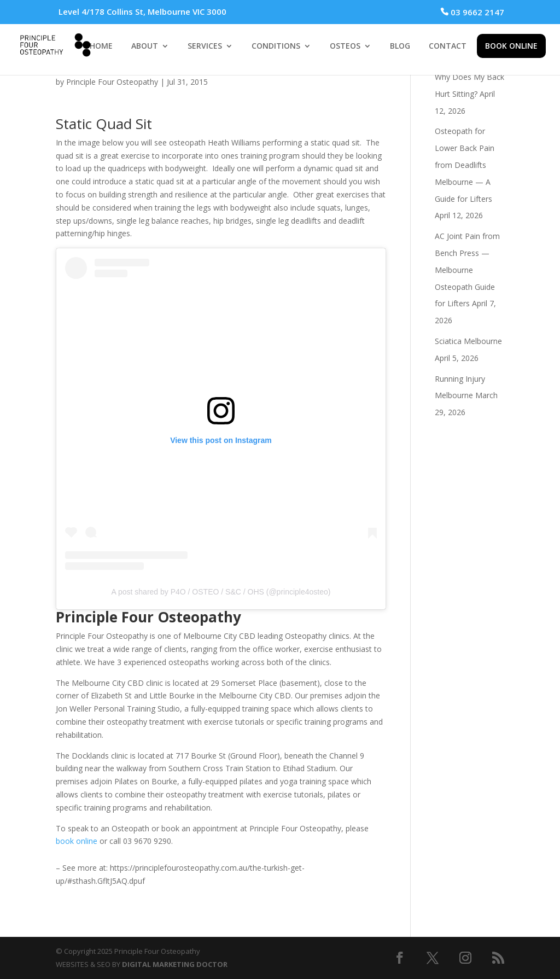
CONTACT (448, 46)
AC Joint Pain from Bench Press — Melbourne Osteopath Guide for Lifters (467, 270)
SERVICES (205, 46)
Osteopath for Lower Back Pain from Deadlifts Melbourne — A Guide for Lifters (465, 165)
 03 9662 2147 (472, 12)
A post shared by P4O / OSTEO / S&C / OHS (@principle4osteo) (221, 592)
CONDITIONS (276, 46)
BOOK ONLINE (511, 46)
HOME (101, 46)
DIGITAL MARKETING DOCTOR (175, 964)
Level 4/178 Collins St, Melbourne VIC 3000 (142, 11)
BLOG (400, 46)
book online (77, 841)
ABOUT (145, 46)
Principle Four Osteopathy (112, 82)
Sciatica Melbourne (468, 341)
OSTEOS (345, 46)
